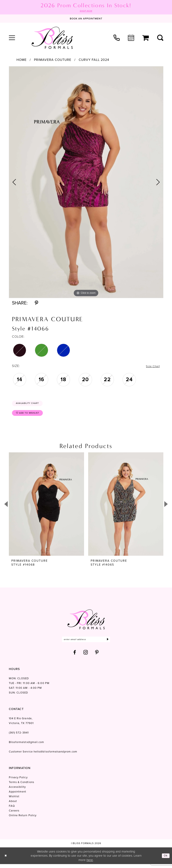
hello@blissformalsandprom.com (55, 755)
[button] (12, 38)
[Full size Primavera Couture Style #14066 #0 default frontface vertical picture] (86, 183)
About (13, 805)
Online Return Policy (23, 819)
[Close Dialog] (6, 860)
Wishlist (14, 800)
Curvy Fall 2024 (94, 60)
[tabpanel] (86, 183)
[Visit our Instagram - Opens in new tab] (86, 656)
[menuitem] (12, 38)
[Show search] (160, 38)
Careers (14, 814)
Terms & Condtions (22, 786)
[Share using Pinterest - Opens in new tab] (36, 303)
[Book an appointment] (86, 19)
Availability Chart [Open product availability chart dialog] (30, 404)
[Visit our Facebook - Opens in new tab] (75, 656)
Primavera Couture (53, 60)
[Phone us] (117, 38)
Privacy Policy (18, 781)
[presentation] (46, 507)
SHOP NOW (86, 11)
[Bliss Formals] (52, 38)
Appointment (18, 795)
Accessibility (17, 791)
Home (22, 60)
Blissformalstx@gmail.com (27, 746)
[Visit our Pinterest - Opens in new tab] (97, 656)
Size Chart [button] (152, 366)
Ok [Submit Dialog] (165, 859)
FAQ (12, 810)
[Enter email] (86, 643)
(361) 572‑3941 (19, 736)
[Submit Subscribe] (107, 643)
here (90, 864)
